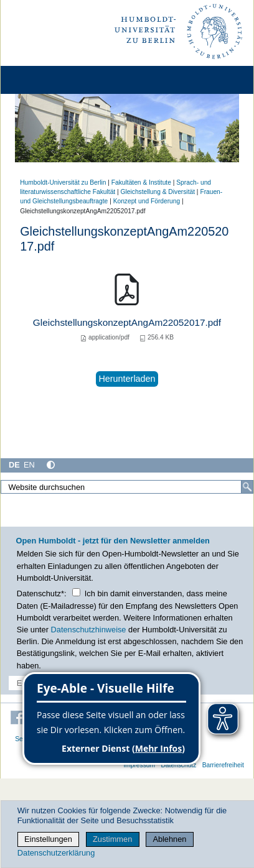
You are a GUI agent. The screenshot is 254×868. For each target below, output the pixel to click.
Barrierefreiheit (223, 765)
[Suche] (247, 487)
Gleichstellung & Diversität (158, 192)
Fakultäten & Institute (141, 182)
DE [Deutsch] (14, 465)
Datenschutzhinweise (89, 630)
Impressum (139, 765)
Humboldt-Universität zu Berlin (63, 182)
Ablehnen (169, 839)
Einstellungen (48, 839)
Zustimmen (112, 839)
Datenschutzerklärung (56, 853)
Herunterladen (127, 379)
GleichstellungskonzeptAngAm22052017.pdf (127, 322)
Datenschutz (178, 765)
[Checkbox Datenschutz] (76, 592)
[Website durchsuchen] (127, 487)
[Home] (45, 80)
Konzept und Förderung (147, 201)
